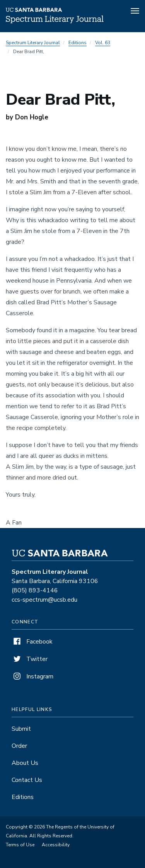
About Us (25, 763)
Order (19, 746)
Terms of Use (20, 845)
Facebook (32, 642)
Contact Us (27, 780)
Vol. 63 (103, 43)
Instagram (32, 676)
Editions (78, 43)
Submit (21, 729)
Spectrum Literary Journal (33, 43)
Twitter (30, 659)
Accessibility (56, 845)
